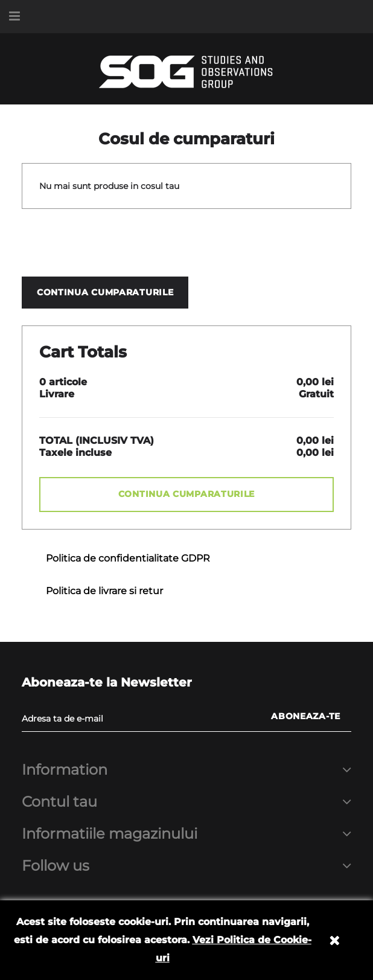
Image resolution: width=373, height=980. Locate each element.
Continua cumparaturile (105, 292)
